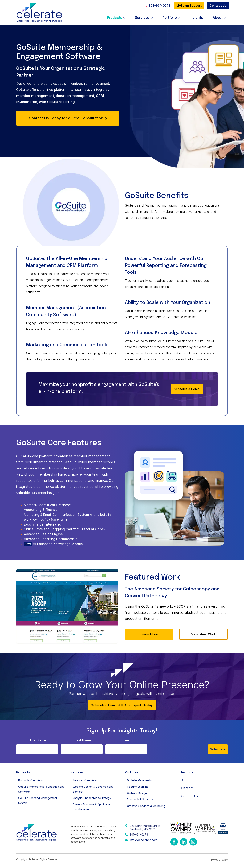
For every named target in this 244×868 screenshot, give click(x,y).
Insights (196, 17)
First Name (38, 740)
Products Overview (30, 780)
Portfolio (170, 17)
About (218, 17)
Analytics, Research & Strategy (92, 798)
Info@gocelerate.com (143, 840)
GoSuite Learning (138, 787)
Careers (187, 788)
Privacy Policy (220, 860)
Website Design (137, 793)
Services (142, 17)
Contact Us (218, 6)
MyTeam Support (189, 6)
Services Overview (85, 780)
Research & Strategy (140, 799)
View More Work (203, 634)
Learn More (149, 634)
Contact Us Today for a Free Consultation (68, 118)
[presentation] (179, 746)
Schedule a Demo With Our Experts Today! (122, 705)
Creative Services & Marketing (146, 806)
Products (115, 17)
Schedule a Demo (187, 389)
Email (127, 740)
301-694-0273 (158, 6)
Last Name (83, 740)
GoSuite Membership (140, 780)
